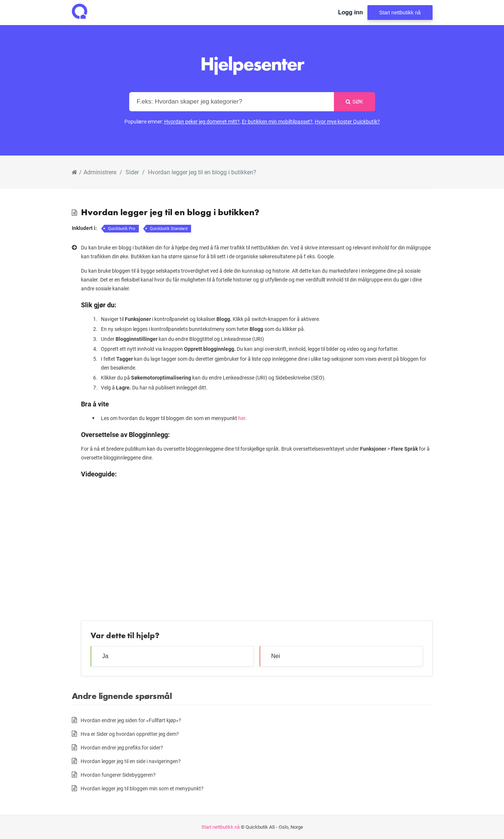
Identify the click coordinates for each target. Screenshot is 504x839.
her (242, 418)
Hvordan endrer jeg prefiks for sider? (122, 747)
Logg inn (350, 12)
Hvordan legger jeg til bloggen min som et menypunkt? (142, 788)
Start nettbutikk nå (400, 13)
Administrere (100, 172)
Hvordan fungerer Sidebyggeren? (118, 775)
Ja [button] (105, 656)
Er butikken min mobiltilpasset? (277, 121)
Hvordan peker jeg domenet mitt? (202, 121)
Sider (132, 172)
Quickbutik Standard (169, 228)
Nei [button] (276, 656)
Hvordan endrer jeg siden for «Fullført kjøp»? (131, 720)
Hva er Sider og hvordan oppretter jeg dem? (130, 734)
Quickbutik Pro (121, 228)
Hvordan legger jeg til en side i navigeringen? (131, 761)
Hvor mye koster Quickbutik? (347, 121)
